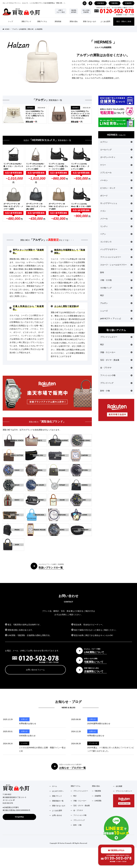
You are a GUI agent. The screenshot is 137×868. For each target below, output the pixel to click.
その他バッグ (116, 288)
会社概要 (119, 786)
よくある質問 (105, 21)
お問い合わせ (57, 815)
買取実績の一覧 (58, 801)
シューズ (116, 311)
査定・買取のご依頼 (124, 21)
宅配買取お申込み (116, 850)
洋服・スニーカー (116, 352)
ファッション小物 (116, 375)
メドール (116, 219)
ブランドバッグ (116, 383)
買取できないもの (89, 21)
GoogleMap (19, 817)
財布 (116, 272)
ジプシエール (116, 173)
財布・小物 (116, 391)
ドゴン (116, 211)
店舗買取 (128, 3)
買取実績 (58, 21)
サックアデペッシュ (116, 203)
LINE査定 (101, 3)
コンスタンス (116, 242)
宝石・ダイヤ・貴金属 (116, 360)
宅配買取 (115, 3)
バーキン (116, 180)
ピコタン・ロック (116, 188)
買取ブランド (26, 21)
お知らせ (24, 719)
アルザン (116, 303)
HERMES (30, 108)
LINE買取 (98, 801)
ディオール (93, 743)
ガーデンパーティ (116, 157)
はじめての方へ (58, 791)
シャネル (24, 743)
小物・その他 (116, 280)
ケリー (116, 165)
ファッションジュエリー (116, 257)
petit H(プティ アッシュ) (116, 318)
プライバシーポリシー (124, 791)
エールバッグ (116, 150)
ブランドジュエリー (116, 337)
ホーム (55, 786)
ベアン (116, 234)
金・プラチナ (116, 368)
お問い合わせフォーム (35, 670)
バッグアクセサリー (116, 249)
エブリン (116, 142)
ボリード (116, 196)
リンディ (116, 226)
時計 (116, 295)
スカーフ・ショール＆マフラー (116, 265)
